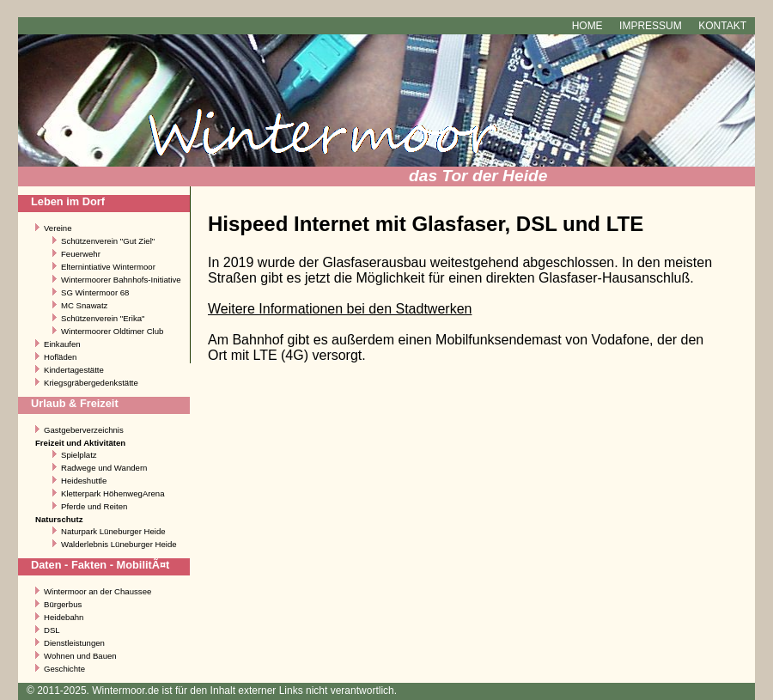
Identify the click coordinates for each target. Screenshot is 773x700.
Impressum (651, 26)
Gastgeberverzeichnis (84, 430)
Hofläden (60, 357)
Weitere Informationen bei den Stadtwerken (340, 309)
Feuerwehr (81, 254)
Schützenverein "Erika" (103, 318)
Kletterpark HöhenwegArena (113, 493)
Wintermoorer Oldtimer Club (112, 331)
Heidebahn (64, 617)
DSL (52, 630)
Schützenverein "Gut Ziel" (108, 241)
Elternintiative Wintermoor (108, 267)
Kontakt (722, 26)
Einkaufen (62, 344)
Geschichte (64, 669)
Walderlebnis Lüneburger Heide (119, 544)
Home (587, 26)
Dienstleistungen (74, 643)
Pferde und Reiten (94, 506)
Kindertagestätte (74, 370)
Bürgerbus (63, 604)
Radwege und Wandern (104, 468)
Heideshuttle (84, 481)
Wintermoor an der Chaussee (97, 591)
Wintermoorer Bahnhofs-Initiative (121, 280)
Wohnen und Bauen (80, 656)
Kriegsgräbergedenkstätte (91, 383)
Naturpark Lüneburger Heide (113, 531)
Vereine (58, 228)
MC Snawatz (84, 305)
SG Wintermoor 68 (95, 292)
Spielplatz (79, 455)
